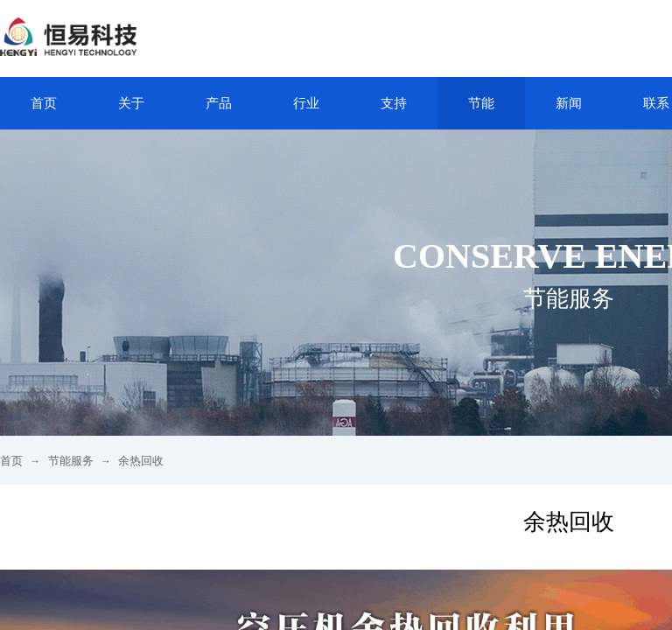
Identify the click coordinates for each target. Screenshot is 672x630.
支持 (394, 103)
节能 (481, 103)
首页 (44, 103)
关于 (131, 103)
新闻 (569, 103)
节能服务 (71, 461)
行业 (306, 103)
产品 (219, 103)
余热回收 (141, 461)
